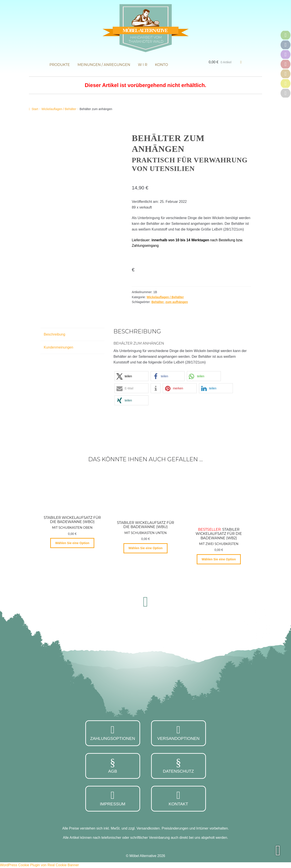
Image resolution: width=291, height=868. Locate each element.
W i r (143, 65)
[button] (131, 376)
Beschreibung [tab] (55, 334)
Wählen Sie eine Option (72, 543)
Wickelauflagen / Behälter (59, 109)
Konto (162, 65)
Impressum (113, 798)
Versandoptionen (179, 733)
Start (35, 109)
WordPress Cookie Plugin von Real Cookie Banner (39, 865)
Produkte (60, 65)
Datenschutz (179, 765)
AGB (113, 765)
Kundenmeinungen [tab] (59, 347)
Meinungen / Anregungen (104, 65)
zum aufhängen (177, 302)
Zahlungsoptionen (113, 733)
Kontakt (179, 798)
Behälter (157, 302)
